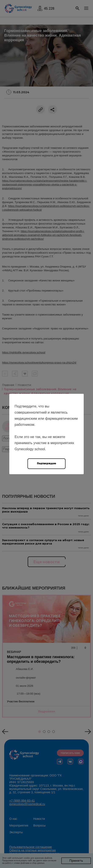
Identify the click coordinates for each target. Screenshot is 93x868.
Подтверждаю (46, 463)
